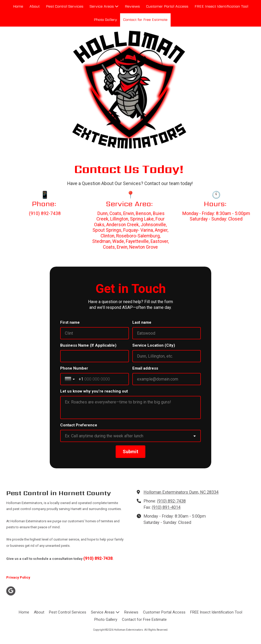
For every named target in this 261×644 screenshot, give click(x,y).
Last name (142, 322)
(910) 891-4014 (166, 507)
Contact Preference (79, 425)
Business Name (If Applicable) (88, 345)
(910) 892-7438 (171, 501)
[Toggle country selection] (70, 379)
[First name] (95, 333)
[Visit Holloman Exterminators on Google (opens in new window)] (11, 591)
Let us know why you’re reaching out (94, 391)
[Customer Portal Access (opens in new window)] (167, 7)
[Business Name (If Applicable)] (95, 356)
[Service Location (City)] (167, 356)
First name (70, 322)
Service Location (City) (154, 345)
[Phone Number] (101, 379)
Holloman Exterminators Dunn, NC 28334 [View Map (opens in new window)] (181, 492)
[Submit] (130, 452)
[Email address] (167, 379)
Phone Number (74, 368)
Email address (145, 368)
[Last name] (167, 333)
